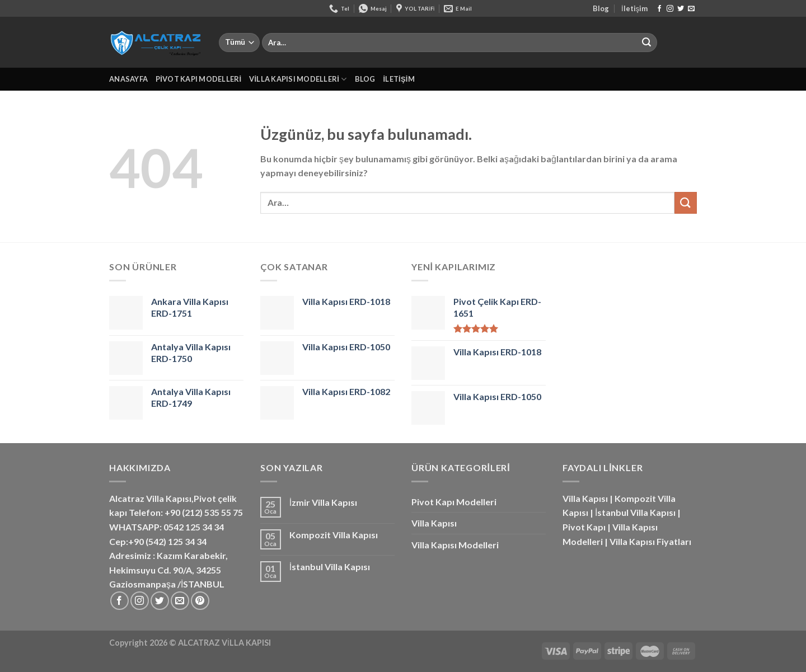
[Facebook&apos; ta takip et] (659, 9)
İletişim (634, 8)
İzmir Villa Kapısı (323, 502)
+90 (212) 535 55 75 (204, 512)
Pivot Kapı (584, 527)
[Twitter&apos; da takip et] (681, 9)
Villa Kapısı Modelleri (298, 79)
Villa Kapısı (434, 523)
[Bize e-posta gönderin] (691, 9)
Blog (601, 8)
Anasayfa (128, 79)
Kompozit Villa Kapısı (334, 535)
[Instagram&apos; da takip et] (670, 9)
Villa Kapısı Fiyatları (650, 541)
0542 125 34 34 (194, 527)
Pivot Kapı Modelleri (198, 79)
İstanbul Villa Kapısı (330, 567)
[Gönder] (646, 43)
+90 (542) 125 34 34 (167, 541)
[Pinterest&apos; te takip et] (200, 601)
